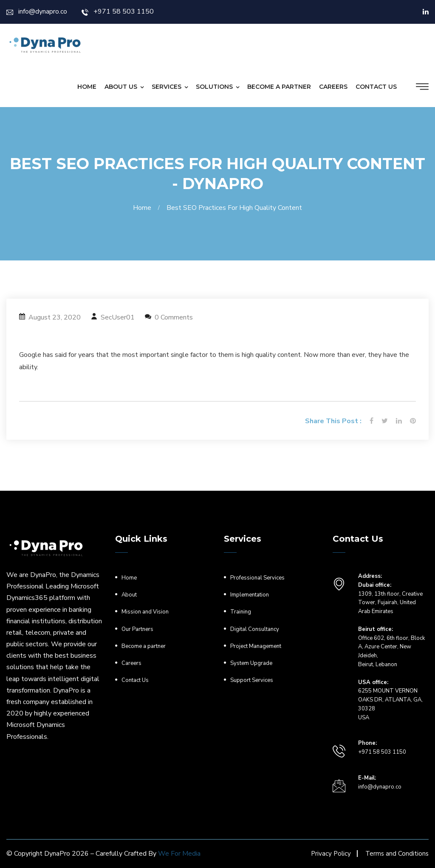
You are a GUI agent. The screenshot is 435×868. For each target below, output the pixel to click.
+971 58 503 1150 (118, 11)
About (129, 595)
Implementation (250, 595)
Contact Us (376, 87)
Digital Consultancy (255, 629)
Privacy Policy (331, 854)
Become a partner (279, 87)
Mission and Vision (145, 612)
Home (87, 87)
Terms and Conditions (397, 854)
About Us (121, 87)
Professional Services (257, 578)
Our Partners (137, 629)
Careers (333, 87)
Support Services (252, 680)
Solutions (214, 87)
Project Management (256, 646)
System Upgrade (251, 663)
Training (241, 612)
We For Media (179, 854)
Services (167, 87)
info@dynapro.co (37, 11)
